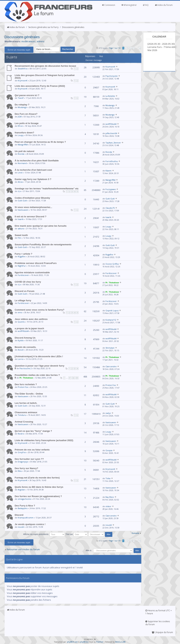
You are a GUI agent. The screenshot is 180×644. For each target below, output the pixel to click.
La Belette (110, 96)
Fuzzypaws (111, 189)
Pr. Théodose (112, 282)
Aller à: (89, 550)
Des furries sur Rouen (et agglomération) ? (38, 496)
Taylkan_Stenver (113, 143)
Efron (20, 126)
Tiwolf (21, 98)
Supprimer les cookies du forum (158, 623)
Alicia (20, 182)
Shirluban (110, 348)
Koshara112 (111, 320)
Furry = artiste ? (24, 254)
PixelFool (100, 642)
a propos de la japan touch (29, 328)
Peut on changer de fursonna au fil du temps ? (40, 142)
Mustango (22, 107)
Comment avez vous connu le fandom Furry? (40, 310)
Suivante (135, 533)
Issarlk (21, 219)
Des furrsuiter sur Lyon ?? (29, 459)
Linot (20, 173)
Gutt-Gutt (22, 201)
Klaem (108, 171)
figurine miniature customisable (32, 272)
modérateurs (28, 41)
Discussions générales (73, 27)
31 (70, 378)
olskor (108, 506)
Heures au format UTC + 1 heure (159, 612)
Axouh (21, 350)
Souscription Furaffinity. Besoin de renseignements (43, 244)
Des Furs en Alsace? (26, 114)
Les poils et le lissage (27, 123)
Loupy (21, 135)
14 (140, 48)
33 (77, 378)
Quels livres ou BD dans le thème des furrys (39, 487)
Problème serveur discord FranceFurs (36, 263)
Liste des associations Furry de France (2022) (40, 86)
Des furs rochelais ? (26, 384)
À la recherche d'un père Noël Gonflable (37, 161)
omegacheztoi (25, 499)
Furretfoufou (112, 161)
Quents (21, 322)
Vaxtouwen (23, 210)
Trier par (76, 534)
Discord (19, 515)
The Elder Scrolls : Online (29, 394)
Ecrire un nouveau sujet (19, 50)
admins (41, 41)
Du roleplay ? (22, 105)
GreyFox (22, 452)
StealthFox (23, 69)
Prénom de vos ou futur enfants (32, 450)
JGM (20, 117)
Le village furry (23, 300)
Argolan (21, 490)
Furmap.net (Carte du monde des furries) (37, 478)
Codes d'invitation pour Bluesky (32, 198)
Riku (20, 471)
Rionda (21, 154)
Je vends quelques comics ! (30, 524)
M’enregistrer (129, 5)
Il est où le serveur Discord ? (31, 217)
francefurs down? (25, 133)
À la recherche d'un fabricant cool (33, 170)
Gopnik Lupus (112, 310)
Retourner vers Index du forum (23, 549)
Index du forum (164, 5)
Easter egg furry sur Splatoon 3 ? (33, 179)
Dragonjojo (23, 462)
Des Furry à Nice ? (25, 506)
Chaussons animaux (26, 412)
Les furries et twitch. (26, 403)
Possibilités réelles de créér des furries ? (37, 375)
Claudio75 (110, 208)
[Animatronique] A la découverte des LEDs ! (39, 356)
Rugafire (22, 256)
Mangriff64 (23, 145)
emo (20, 312)
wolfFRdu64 (111, 124)
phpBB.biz (84, 642)
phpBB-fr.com (72, 642)
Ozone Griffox (112, 264)
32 (73, 378)
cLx (19, 191)
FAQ (146, 5)
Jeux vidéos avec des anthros (31, 319)
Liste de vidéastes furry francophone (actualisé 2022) (44, 440)
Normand (22, 163)
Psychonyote (112, 76)
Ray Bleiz (110, 497)
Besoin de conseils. (26, 347)
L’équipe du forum (162, 632)
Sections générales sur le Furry (43, 27)
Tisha (108, 478)
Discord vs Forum (25, 291)
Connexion (109, 5)
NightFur (22, 266)
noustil (21, 527)
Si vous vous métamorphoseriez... (33, 207)
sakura (21, 228)
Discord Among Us (25, 338)
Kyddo (21, 340)
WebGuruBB (120, 642)
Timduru (22, 415)
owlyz (108, 413)
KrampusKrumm (26, 518)
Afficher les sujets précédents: (44, 534)
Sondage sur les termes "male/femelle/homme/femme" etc (47, 189)
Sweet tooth (21, 235)
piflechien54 (111, 133)
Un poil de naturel (25, 151)
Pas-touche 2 (26, 368)
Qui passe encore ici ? (27, 95)
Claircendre (111, 366)
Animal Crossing (24, 422)
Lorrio (21, 359)
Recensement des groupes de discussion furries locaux (46, 66)
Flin (19, 238)
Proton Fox (23, 387)
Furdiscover (23, 275)
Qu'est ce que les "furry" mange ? (33, 431)
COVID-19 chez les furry (28, 282)
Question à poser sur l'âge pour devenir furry (40, 366)
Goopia (109, 450)
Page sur (115, 48)
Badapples (23, 508)
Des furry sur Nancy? (26, 468)
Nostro (21, 434)
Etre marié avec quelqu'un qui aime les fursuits (41, 226)
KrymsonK (110, 67)
